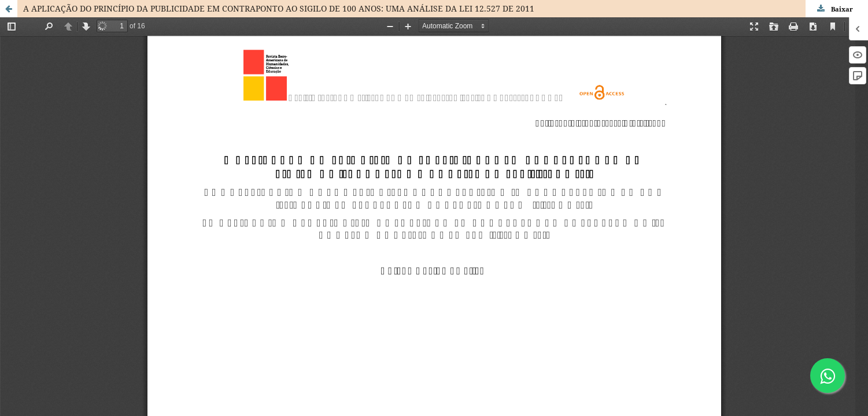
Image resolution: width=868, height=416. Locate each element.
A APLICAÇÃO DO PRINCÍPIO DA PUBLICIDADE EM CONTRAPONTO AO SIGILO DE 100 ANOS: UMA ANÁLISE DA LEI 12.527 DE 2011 (279, 8)
